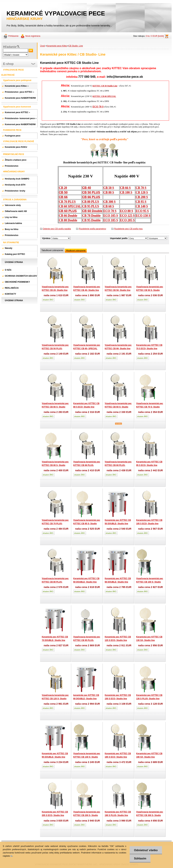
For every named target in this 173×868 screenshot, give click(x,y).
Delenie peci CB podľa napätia (57, 229)
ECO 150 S (143, 216)
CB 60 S (109, 206)
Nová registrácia (33, 36)
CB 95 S (141, 202)
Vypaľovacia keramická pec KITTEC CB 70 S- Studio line (150, 407)
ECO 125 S (127, 216)
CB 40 (87, 188)
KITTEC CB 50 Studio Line (105, 86)
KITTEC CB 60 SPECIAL (104, 96)
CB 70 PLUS (67, 202)
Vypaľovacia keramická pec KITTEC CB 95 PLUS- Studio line (87, 640)
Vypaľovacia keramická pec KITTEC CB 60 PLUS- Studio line (118, 465)
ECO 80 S (127, 211)
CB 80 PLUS (91, 202)
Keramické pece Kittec (57, 46)
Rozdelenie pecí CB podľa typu (128, 229)
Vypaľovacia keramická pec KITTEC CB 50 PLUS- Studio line (55, 348)
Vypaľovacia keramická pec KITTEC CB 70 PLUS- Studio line (55, 523)
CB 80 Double (68, 220)
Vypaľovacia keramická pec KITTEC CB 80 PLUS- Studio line (55, 582)
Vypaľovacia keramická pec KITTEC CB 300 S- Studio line (150, 815)
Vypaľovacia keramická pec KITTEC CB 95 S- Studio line (87, 523)
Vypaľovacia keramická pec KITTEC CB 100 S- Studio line (150, 582)
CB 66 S (125, 188)
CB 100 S (126, 192)
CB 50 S (109, 188)
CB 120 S (142, 192)
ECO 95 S (142, 211)
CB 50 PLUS (91, 192)
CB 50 (63, 192)
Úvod (42, 46)
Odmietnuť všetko (146, 850)
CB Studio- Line (76, 46)
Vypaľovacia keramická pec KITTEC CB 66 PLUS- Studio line (87, 465)
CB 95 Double (91, 220)
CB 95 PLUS (91, 206)
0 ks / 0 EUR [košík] (155, 36)
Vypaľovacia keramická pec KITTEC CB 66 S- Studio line (55, 407)
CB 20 (63, 188)
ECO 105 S (111, 216)
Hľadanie (10, 47)
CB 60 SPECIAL (70, 206)
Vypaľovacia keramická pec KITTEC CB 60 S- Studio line (118, 407)
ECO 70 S (98, 107)
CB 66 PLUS (91, 197)
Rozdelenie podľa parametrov (93, 229)
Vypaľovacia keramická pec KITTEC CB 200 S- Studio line (87, 815)
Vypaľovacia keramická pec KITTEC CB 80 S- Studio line (55, 465)
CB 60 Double (92, 211)
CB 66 (63, 197)
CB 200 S (142, 197)
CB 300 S (109, 202)
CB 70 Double (91, 216)
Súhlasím (140, 858)
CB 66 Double (68, 216)
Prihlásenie (13, 36)
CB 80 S (109, 192)
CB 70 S (141, 188)
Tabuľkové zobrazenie (52, 250)
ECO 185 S (111, 220)
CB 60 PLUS (68, 211)
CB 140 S (142, 206)
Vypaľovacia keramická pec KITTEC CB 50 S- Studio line (150, 290)
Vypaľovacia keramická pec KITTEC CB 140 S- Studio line (87, 757)
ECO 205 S (127, 220)
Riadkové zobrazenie (76, 251)
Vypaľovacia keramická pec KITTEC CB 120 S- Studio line (55, 699)
